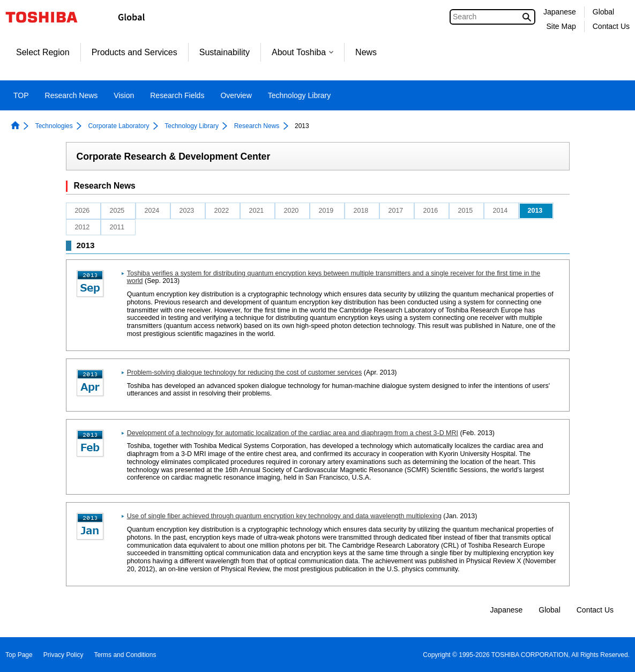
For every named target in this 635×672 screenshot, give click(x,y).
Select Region (43, 52)
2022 (222, 211)
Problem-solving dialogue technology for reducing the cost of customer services (245, 372)
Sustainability (225, 52)
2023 (187, 211)
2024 (152, 211)
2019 (326, 211)
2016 (431, 211)
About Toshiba (302, 52)
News (366, 52)
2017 (396, 211)
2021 (257, 211)
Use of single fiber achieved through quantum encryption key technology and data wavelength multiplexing (284, 516)
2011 (117, 227)
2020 (292, 211)
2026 (83, 211)
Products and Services (135, 52)
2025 (117, 211)
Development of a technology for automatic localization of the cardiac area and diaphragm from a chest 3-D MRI (293, 433)
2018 (361, 211)
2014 (500, 211)
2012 (83, 227)
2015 (466, 211)
